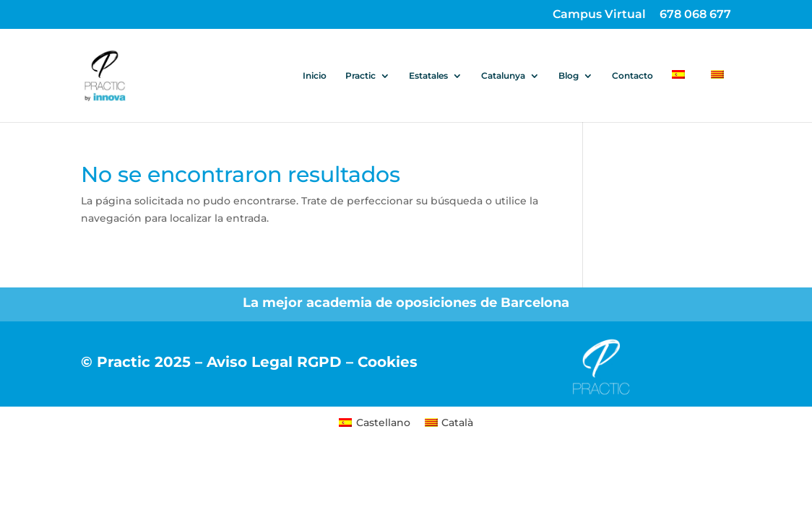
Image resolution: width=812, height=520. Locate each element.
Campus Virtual (599, 15)
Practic (360, 76)
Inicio (315, 76)
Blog (569, 76)
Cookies (388, 362)
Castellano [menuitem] (383, 422)
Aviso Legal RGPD (274, 362)
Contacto (632, 76)
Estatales (428, 76)
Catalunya (503, 76)
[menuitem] (682, 96)
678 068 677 (695, 15)
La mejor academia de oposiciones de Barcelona (406, 303)
